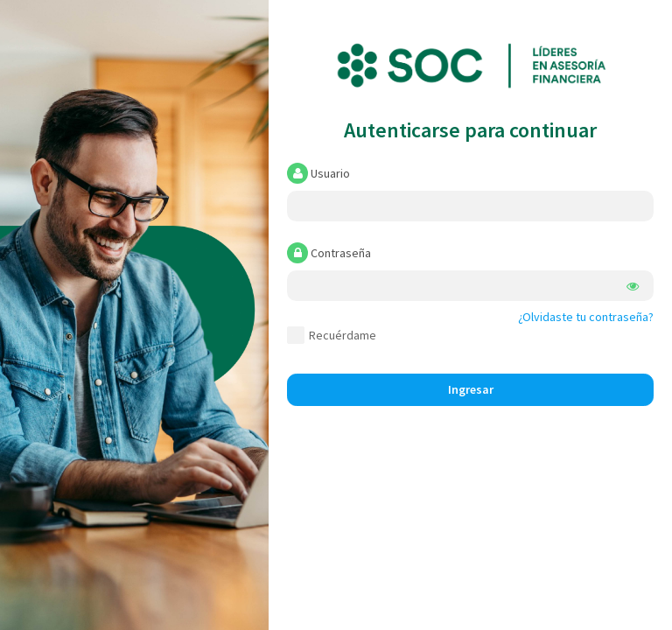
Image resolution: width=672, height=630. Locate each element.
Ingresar (471, 389)
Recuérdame (332, 335)
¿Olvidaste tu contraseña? (586, 317)
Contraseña (329, 253)
